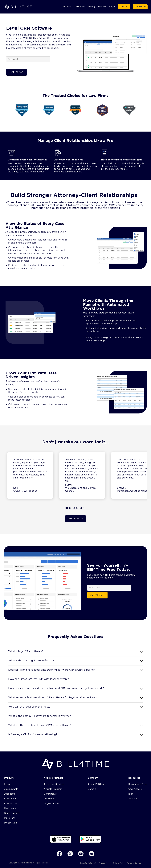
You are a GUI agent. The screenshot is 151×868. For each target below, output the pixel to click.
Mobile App (11, 823)
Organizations (51, 804)
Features (67, 7)
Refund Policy (119, 863)
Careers (92, 789)
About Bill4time (96, 784)
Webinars (133, 799)
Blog (131, 794)
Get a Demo (140, 7)
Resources (80, 7)
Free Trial (124, 7)
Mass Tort (9, 818)
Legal (7, 784)
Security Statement (88, 863)
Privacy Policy (105, 863)
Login (112, 7)
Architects (10, 794)
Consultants (11, 799)
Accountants (11, 789)
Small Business (12, 813)
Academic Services (54, 784)
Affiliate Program (53, 789)
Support (102, 7)
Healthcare (10, 808)
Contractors (11, 804)
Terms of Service (134, 863)
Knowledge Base (138, 784)
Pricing (91, 7)
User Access (135, 789)
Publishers (49, 799)
